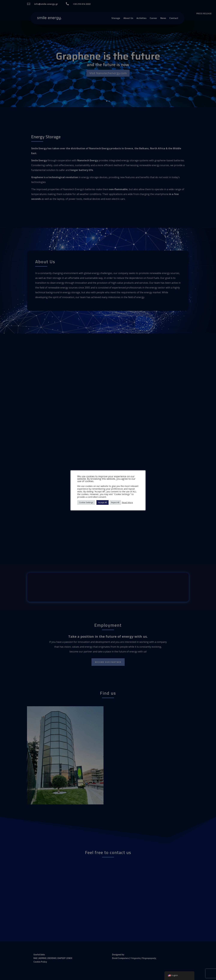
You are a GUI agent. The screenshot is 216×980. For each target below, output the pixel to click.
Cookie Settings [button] (86, 502)
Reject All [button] (115, 502)
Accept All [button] (103, 502)
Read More (127, 502)
